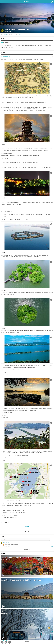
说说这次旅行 (7, 42)
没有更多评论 (27, 550)
